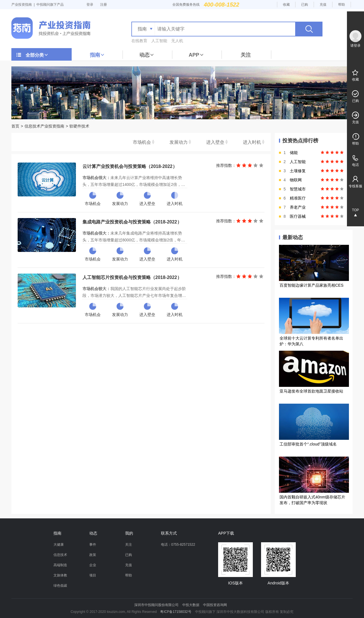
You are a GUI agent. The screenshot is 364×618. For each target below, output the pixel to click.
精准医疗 (298, 198)
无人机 (177, 41)
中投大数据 (191, 605)
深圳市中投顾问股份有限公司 (156, 605)
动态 (147, 55)
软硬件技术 (79, 126)
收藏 (286, 5)
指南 (97, 55)
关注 (246, 55)
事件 (93, 545)
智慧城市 (298, 189)
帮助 (342, 5)
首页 (15, 126)
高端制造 (60, 565)
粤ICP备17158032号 (176, 612)
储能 (294, 153)
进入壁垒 (215, 142)
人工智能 (159, 41)
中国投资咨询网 (215, 605)
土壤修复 (298, 171)
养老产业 (298, 207)
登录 (90, 5)
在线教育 (139, 41)
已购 (305, 5)
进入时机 (252, 142)
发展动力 (179, 142)
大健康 (59, 545)
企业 (93, 565)
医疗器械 (298, 216)
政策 (93, 555)
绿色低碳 (60, 586)
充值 (323, 5)
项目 (93, 575)
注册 (104, 5)
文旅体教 (60, 575)
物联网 (296, 180)
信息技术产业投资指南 (44, 126)
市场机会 (142, 142)
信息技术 (60, 555)
